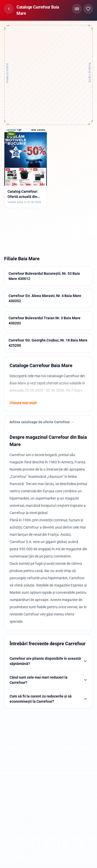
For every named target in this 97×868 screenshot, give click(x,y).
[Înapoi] (9, 9)
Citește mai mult (23, 403)
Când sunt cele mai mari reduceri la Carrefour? (48, 680)
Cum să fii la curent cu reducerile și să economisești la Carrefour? (48, 699)
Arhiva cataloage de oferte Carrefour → (42, 422)
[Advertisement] (48, 75)
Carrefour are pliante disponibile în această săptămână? (48, 661)
